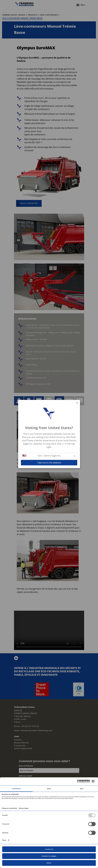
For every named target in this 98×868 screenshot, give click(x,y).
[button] (49, 456)
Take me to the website (49, 463)
